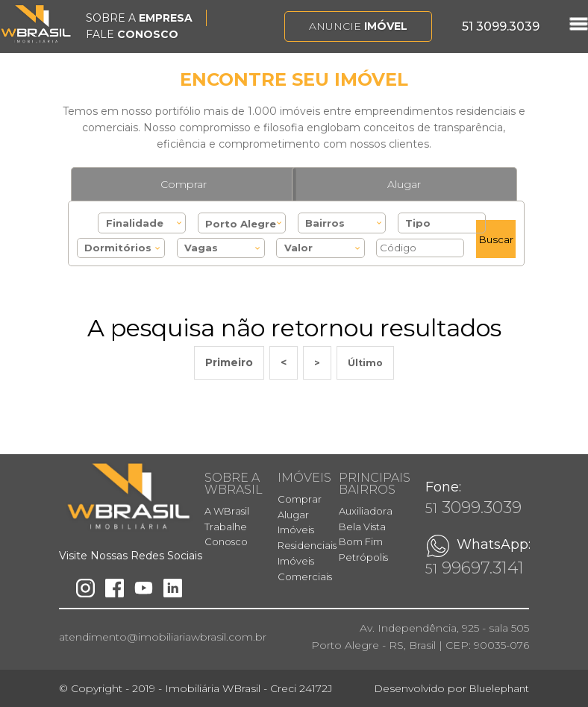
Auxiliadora (366, 511)
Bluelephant (499, 688)
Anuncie (358, 26)
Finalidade (135, 223)
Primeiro (229, 362)
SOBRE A (139, 18)
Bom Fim (361, 541)
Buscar (496, 239)
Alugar (404, 184)
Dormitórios (118, 248)
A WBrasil (227, 511)
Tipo (418, 223)
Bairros (325, 223)
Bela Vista (362, 527)
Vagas (201, 248)
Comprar (184, 184)
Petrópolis (363, 557)
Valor (298, 248)
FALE (132, 34)
